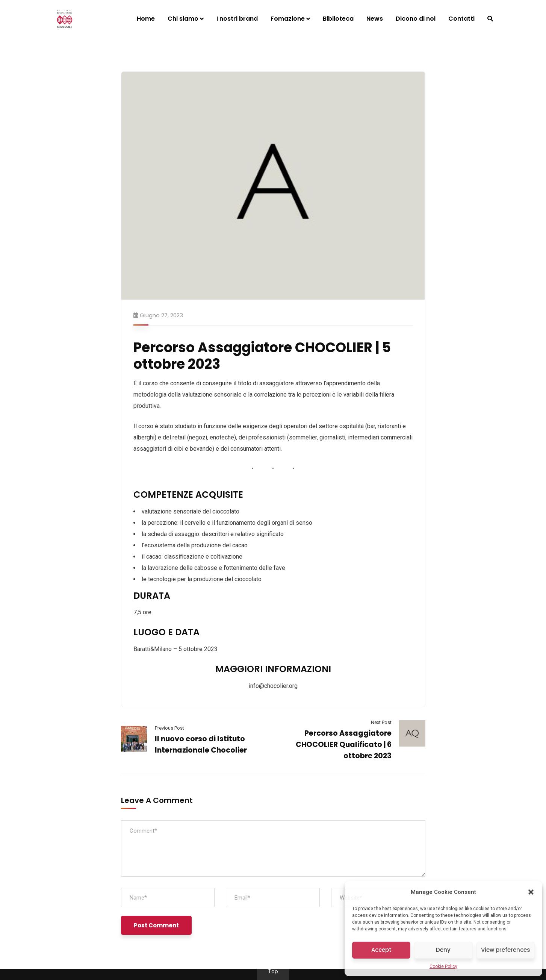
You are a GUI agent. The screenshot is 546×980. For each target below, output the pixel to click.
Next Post (381, 722)
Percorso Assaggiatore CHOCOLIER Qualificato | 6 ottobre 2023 (344, 744)
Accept (381, 950)
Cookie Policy (443, 966)
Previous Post (169, 728)
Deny (443, 950)
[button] (531, 892)
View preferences (506, 950)
